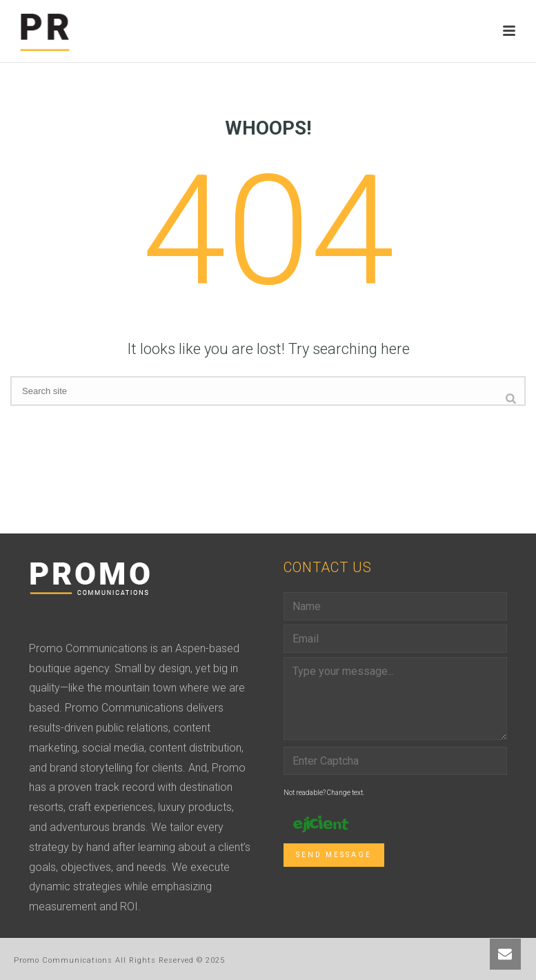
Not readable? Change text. (324, 793)
